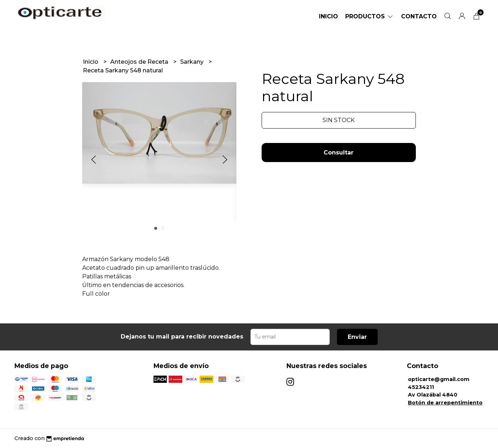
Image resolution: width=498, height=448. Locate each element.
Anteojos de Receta (140, 62)
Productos (370, 16)
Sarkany (193, 62)
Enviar (357, 337)
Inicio (328, 16)
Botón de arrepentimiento (445, 403)
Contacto (419, 16)
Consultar (339, 153)
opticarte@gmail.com (439, 379)
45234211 (421, 387)
